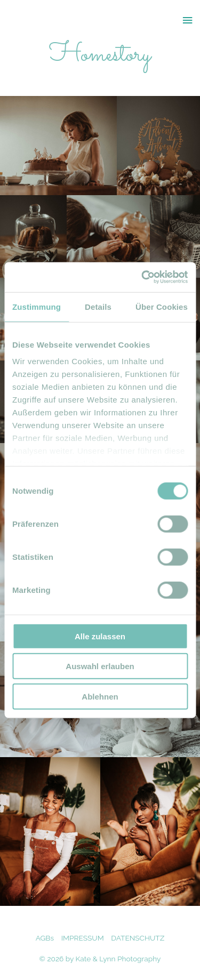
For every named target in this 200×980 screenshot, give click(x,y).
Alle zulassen (100, 636)
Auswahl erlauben (100, 666)
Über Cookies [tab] (162, 306)
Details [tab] (98, 306)
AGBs (45, 938)
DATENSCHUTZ (138, 938)
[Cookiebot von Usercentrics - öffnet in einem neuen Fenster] (142, 277)
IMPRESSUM (83, 938)
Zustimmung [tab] (37, 306)
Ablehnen (100, 696)
